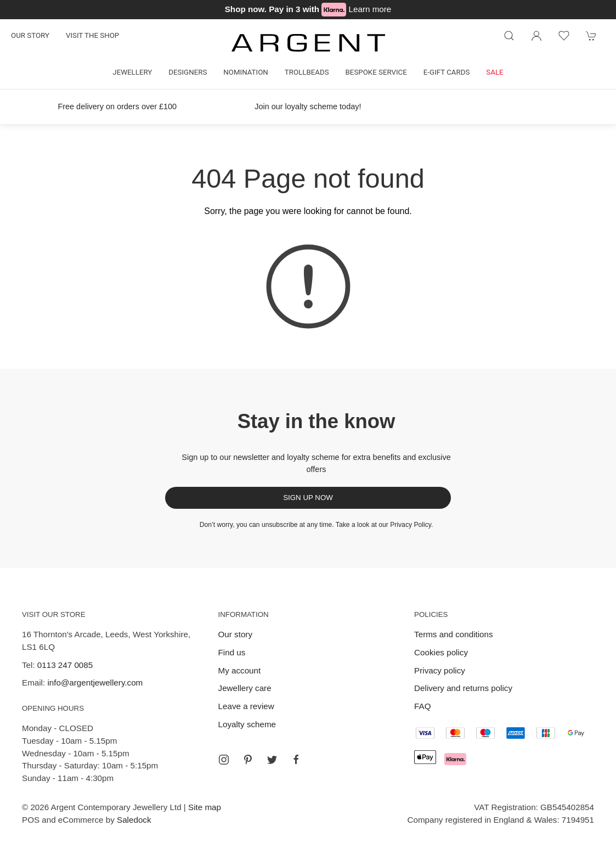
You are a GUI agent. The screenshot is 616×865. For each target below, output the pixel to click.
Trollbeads (307, 72)
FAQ (422, 706)
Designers (188, 72)
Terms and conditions (454, 634)
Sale (495, 72)
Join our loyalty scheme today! (308, 106)
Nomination (245, 72)
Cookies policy (441, 652)
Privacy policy (440, 670)
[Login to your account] (536, 36)
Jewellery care (245, 688)
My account (240, 670)
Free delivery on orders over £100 (117, 106)
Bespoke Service (376, 72)
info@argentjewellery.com (95, 683)
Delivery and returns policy (463, 688)
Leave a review (246, 706)
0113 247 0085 (65, 665)
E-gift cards (447, 72)
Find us (232, 652)
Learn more (370, 9)
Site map (205, 807)
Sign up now (308, 498)
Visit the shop (92, 35)
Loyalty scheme (247, 724)
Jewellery (132, 72)
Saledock (134, 820)
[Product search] (509, 36)
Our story (30, 35)
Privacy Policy (411, 525)
